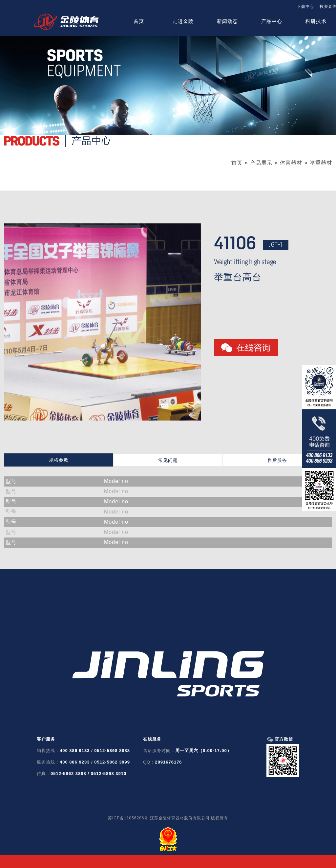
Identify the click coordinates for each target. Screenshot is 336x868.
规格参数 (59, 460)
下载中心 (305, 7)
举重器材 (321, 163)
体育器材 (291, 163)
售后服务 (277, 460)
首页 (237, 163)
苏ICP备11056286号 (128, 818)
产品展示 (261, 163)
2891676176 (168, 762)
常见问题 (168, 460)
